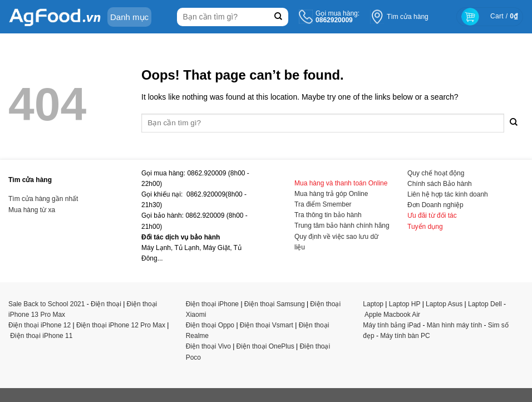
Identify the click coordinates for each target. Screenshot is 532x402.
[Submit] (279, 17)
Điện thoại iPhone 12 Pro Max (121, 325)
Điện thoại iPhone (212, 304)
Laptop (373, 304)
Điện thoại (106, 304)
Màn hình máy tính (454, 325)
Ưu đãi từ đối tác (432, 215)
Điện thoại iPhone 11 (41, 336)
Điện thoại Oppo (210, 325)
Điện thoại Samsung (275, 304)
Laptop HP (405, 304)
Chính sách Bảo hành (440, 184)
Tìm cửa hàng (408, 17)
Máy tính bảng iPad (392, 325)
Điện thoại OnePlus (265, 346)
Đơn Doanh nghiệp (435, 205)
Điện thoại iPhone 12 (40, 325)
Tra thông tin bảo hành (328, 215)
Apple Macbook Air (392, 315)
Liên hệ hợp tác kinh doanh (448, 194)
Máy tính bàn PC (405, 336)
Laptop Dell (485, 304)
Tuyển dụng (425, 227)
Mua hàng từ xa (32, 210)
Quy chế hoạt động (436, 173)
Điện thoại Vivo (208, 346)
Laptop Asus (444, 304)
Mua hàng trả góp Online (331, 194)
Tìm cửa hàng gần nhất (43, 199)
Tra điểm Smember (323, 204)
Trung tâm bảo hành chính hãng (342, 225)
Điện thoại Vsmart (267, 325)
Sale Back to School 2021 (46, 304)
